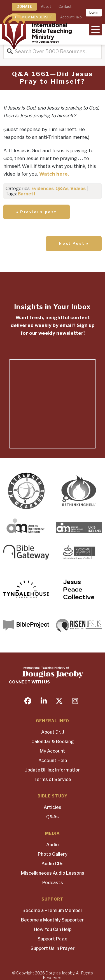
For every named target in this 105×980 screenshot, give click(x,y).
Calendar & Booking (53, 742)
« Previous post (37, 212)
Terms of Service (53, 779)
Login (94, 12)
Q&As (62, 189)
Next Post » (74, 243)
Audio (53, 845)
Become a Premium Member (53, 910)
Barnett (27, 194)
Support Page (53, 939)
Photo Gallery (53, 854)
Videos (78, 189)
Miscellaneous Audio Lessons (53, 873)
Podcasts (53, 883)
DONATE (24, 7)
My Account (53, 751)
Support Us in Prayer (53, 948)
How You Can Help (53, 929)
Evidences (43, 189)
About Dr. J (53, 732)
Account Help (53, 761)
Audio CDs (53, 864)
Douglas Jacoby (60, 973)
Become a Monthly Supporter (53, 920)
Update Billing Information (53, 770)
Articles (53, 807)
